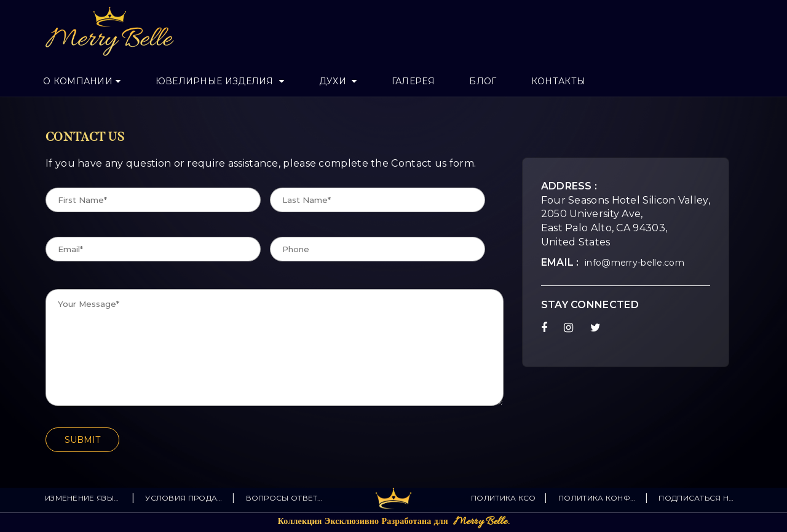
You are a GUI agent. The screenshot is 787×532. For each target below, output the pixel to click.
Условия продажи (184, 498)
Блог (483, 81)
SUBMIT (82, 440)
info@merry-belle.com (635, 263)
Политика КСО (504, 498)
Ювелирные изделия (216, 81)
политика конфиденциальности (597, 498)
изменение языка (84, 498)
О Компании (78, 81)
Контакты (558, 81)
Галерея (413, 81)
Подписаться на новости (698, 498)
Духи (334, 81)
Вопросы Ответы (285, 498)
